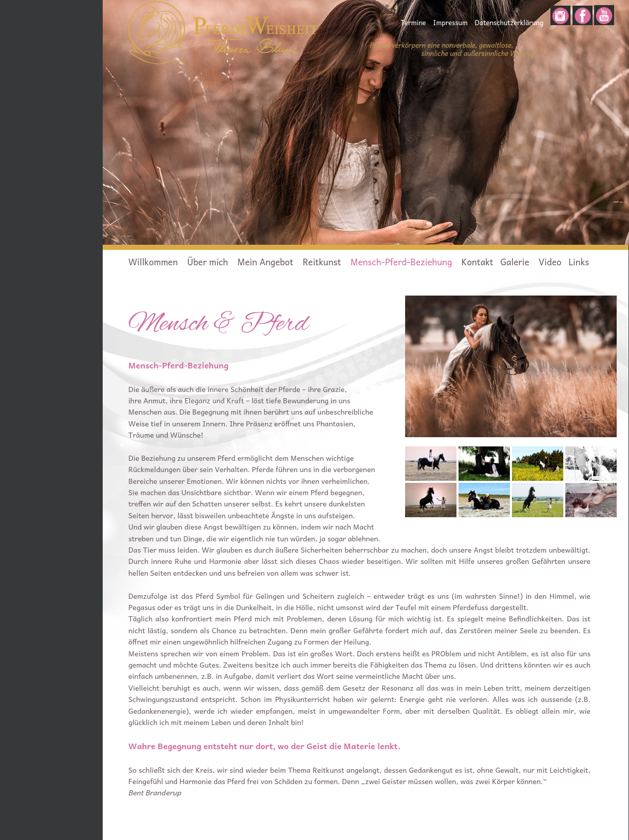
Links (579, 262)
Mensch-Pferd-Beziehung (402, 262)
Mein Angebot (265, 262)
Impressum (450, 22)
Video (550, 262)
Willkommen (153, 262)
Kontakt (478, 262)
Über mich (208, 262)
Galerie (516, 262)
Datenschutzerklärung (509, 22)
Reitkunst (322, 262)
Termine (413, 22)
